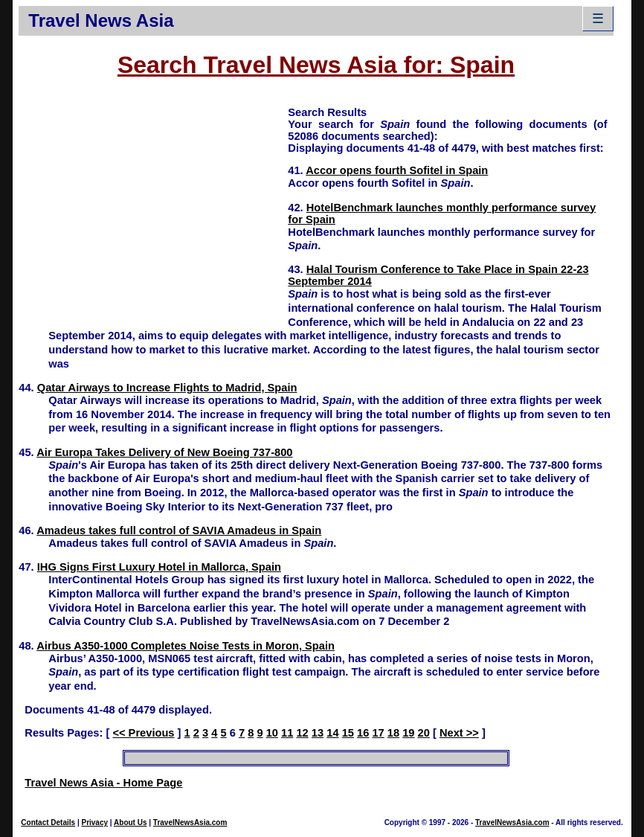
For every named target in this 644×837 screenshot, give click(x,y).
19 (408, 733)
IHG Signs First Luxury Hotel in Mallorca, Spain (159, 567)
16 (363, 733)
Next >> (459, 733)
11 (287, 733)
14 (332, 733)
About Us (130, 822)
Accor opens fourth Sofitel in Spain (397, 170)
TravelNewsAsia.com (190, 822)
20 (424, 733)
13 (318, 733)
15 (348, 733)
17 (378, 733)
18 (393, 733)
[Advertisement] (153, 209)
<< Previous (143, 733)
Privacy (94, 822)
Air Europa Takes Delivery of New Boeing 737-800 (164, 452)
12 (302, 733)
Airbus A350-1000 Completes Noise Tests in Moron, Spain (186, 646)
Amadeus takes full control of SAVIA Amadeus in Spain (179, 530)
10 (272, 733)
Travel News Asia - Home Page (103, 783)
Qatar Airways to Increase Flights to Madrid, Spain (167, 388)
